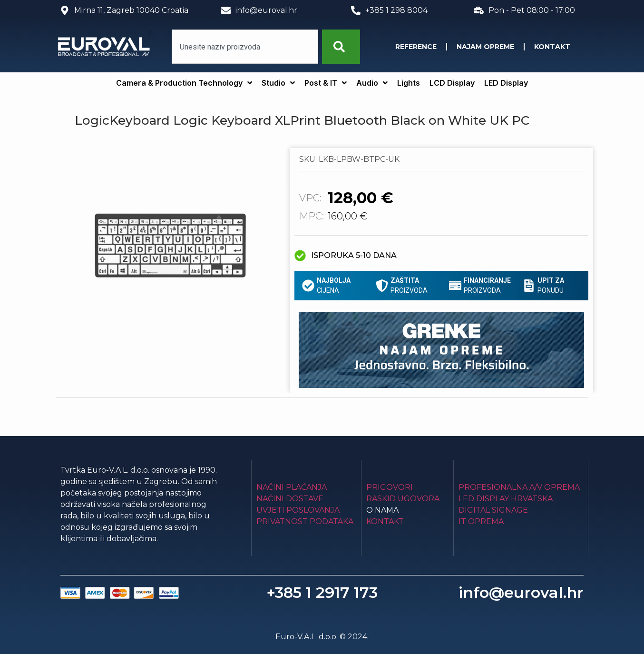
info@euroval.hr (521, 592)
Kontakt (552, 47)
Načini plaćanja (292, 487)
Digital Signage (493, 510)
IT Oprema (481, 521)
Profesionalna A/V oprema (519, 487)
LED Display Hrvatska (506, 499)
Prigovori (390, 487)
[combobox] (245, 47)
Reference (416, 47)
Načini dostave (290, 499)
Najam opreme (485, 47)
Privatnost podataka (305, 521)
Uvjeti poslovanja (298, 510)
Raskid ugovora (403, 499)
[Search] (341, 47)
